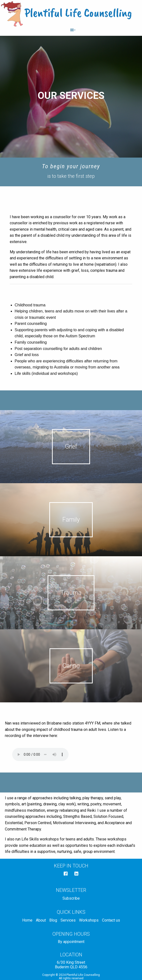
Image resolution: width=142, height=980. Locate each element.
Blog (53, 920)
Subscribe (71, 898)
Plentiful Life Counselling (78, 13)
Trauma (71, 593)
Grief (71, 447)
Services (68, 920)
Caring (71, 666)
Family (71, 520)
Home (27, 920)
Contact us (111, 920)
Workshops (89, 920)
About (41, 920)
